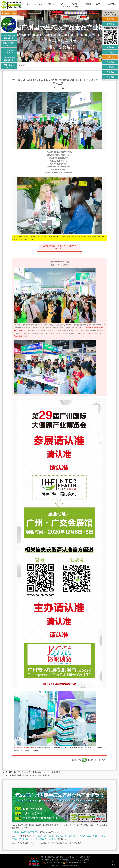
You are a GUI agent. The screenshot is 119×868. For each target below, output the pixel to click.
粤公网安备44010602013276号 (75, 863)
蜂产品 (51, 836)
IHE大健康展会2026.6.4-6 (9, 44)
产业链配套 (24, 839)
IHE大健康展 (89, 760)
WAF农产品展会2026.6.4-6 (9, 37)
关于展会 (39, 4)
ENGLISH (66, 7)
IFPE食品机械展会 (39, 839)
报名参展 (110, 19)
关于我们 (111, 4)
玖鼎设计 (86, 860)
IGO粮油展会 (53, 839)
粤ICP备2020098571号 (53, 863)
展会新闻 (22, 65)
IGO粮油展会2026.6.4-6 (9, 51)
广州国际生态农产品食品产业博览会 (26, 832)
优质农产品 (42, 836)
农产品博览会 (46, 860)
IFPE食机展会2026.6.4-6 (9, 66)
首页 (28, 4)
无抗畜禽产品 (61, 836)
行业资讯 (110, 67)
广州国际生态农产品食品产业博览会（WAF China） (58, 857)
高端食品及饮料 (93, 836)
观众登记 (110, 24)
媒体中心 (99, 4)
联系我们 (87, 857)
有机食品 (72, 836)
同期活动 (87, 4)
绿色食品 (82, 836)
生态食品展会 (77, 860)
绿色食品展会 (67, 860)
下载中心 (110, 47)
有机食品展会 (56, 860)
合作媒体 (110, 72)
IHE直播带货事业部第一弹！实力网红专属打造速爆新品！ (30, 775)
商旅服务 (75, 4)
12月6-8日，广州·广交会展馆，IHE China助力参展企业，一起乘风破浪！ (35, 772)
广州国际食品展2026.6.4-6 (9, 59)
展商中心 (51, 4)
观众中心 (63, 4)
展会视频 (110, 77)
